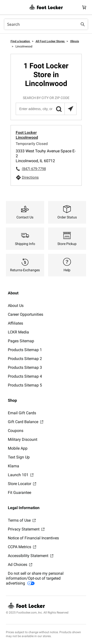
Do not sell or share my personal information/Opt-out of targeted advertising (35, 578)
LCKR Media (18, 332)
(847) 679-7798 (34, 169)
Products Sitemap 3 (25, 367)
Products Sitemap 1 (25, 350)
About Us (16, 306)
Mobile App (18, 448)
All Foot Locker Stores (50, 41)
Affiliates (15, 323)
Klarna (13, 466)
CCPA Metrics (22, 547)
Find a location (21, 41)
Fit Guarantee (20, 493)
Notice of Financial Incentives (33, 538)
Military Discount (23, 439)
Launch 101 (21, 475)
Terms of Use (22, 520)
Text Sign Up (19, 457)
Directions (30, 177)
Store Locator (22, 484)
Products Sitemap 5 (25, 385)
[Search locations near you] (70, 109)
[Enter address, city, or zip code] (46, 109)
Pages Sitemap (21, 341)
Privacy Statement (26, 529)
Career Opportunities (26, 314)
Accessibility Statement (31, 556)
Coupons (16, 431)
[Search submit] (83, 24)
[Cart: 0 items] (84, 7)
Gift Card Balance (26, 422)
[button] (59, 109)
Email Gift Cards (22, 413)
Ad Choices (20, 565)
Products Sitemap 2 (25, 359)
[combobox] (46, 24)
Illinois (75, 41)
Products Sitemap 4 (25, 376)
